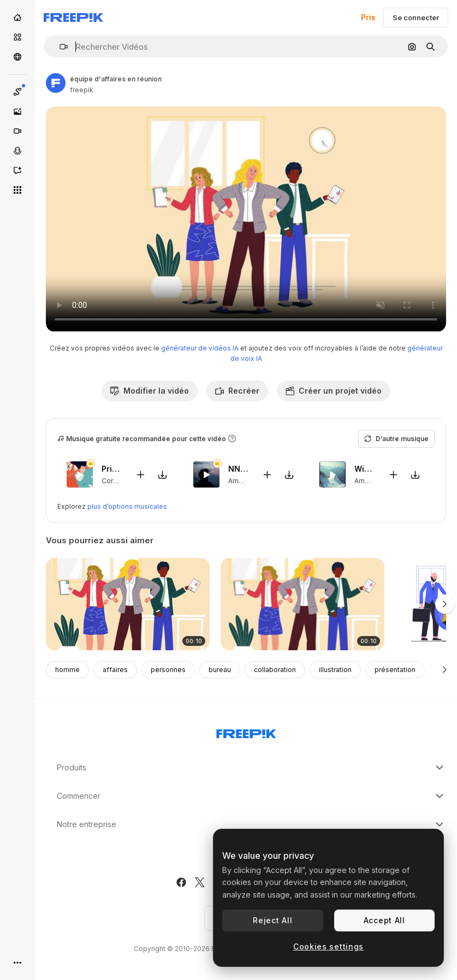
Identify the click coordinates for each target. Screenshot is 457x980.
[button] (59, 47)
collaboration (275, 670)
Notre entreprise (251, 824)
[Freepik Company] (246, 732)
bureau (220, 670)
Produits (251, 768)
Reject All (272, 920)
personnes (168, 670)
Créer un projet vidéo (334, 391)
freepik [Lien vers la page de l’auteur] (82, 90)
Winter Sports (365, 469)
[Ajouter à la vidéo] (141, 474)
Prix (368, 17)
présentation (395, 670)
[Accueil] (17, 17)
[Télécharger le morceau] (163, 474)
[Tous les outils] (17, 190)
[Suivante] (445, 670)
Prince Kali (112, 469)
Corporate (118, 480)
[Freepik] (73, 17)
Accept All (384, 920)
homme (67, 670)
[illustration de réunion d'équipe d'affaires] (302, 604)
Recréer (237, 391)
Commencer (251, 796)
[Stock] (17, 37)
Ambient (242, 480)
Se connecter (416, 17)
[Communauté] (17, 57)
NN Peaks (239, 469)
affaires (115, 670)
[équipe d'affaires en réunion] (128, 604)
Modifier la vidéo (150, 391)
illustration (335, 670)
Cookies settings (328, 946)
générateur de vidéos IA (200, 348)
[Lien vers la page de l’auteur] (56, 83)
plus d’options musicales (127, 506)
